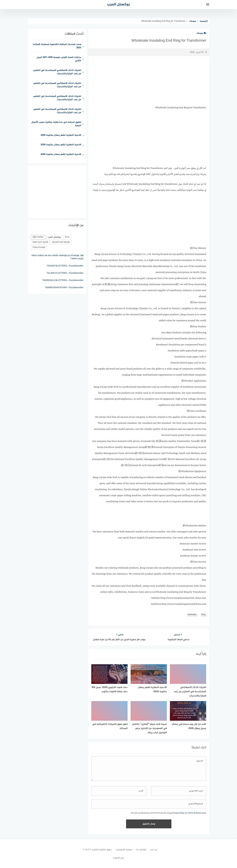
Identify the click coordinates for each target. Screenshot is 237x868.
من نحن (154, 850)
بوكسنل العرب (118, 4)
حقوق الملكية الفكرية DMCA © (97, 850)
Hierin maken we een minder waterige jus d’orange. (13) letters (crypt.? (57, 262)
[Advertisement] (149, 81)
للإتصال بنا (141, 850)
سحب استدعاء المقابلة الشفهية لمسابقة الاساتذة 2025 (57, 46)
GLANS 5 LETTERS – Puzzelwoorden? (65, 278)
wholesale (192, 615)
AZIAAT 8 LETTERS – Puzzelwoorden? (65, 271)
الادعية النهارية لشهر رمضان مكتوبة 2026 (61, 135)
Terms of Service (195, 813)
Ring (203, 615)
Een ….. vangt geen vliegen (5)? (68, 253)
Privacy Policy (179, 813)
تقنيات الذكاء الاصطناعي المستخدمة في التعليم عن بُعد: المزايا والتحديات (57, 72)
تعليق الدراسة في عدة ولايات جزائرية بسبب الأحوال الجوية (56, 124)
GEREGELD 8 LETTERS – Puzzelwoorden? (63, 285)
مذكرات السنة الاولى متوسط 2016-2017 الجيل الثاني (59, 59)
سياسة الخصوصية (124, 850)
